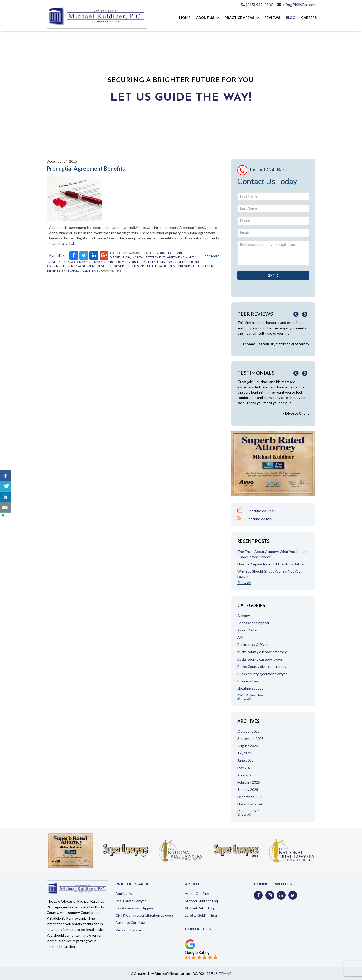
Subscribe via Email (256, 511)
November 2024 (250, 804)
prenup (182, 262)
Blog (291, 17)
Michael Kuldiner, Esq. (202, 901)
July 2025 (245, 753)
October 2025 (248, 731)
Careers (309, 17)
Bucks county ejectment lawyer (262, 674)
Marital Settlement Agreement (158, 258)
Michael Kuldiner (81, 271)
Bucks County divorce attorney (262, 666)
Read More (211, 256)
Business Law (248, 681)
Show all (244, 583)
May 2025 (245, 768)
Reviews (272, 17)
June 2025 (245, 760)
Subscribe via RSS (255, 518)
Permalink (57, 255)
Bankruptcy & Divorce (254, 645)
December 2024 (250, 797)
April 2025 (245, 775)
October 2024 (248, 811)
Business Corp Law (131, 923)
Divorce (160, 253)
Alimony (244, 615)
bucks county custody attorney (262, 652)
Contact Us (198, 929)
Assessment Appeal (253, 623)
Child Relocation (250, 696)
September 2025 (251, 739)
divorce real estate (142, 262)
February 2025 (249, 782)
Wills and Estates (129, 930)
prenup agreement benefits (88, 266)
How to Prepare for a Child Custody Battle (270, 564)
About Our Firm (197, 893)
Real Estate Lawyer (131, 901)
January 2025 (248, 790)
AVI (240, 637)
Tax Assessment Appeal (135, 908)
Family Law (124, 893)
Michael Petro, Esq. (200, 908)
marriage (168, 262)
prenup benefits (126, 266)
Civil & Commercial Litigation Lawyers (145, 915)
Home (185, 17)
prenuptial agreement (159, 266)
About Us (205, 17)
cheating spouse (250, 688)
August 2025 (248, 746)
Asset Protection (251, 630)
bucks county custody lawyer (260, 659)
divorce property (109, 262)
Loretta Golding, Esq (201, 915)
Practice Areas (239, 17)
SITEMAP (223, 974)
